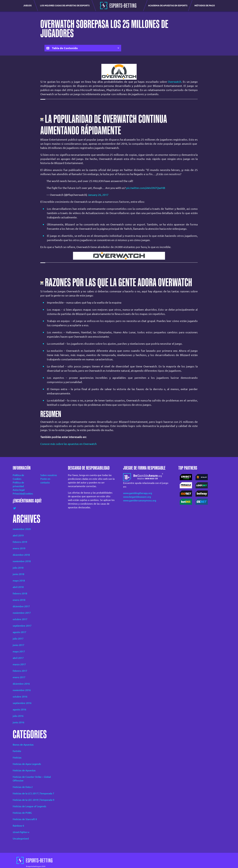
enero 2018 (19, 600)
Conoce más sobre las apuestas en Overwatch (68, 444)
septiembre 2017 (22, 626)
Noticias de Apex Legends (27, 764)
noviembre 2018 (22, 561)
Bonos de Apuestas (23, 745)
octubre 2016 (20, 697)
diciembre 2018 (21, 555)
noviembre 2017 (22, 613)
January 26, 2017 (98, 195)
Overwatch (175, 82)
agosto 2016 (19, 709)
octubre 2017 (20, 619)
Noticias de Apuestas (24, 770)
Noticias (17, 758)
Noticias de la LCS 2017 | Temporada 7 (33, 793)
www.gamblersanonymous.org (140, 500)
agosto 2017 (19, 632)
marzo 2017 (19, 664)
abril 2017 (18, 658)
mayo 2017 (19, 651)
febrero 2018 (20, 593)
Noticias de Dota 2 (23, 787)
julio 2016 (18, 716)
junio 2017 (18, 645)
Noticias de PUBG (22, 813)
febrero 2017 (20, 671)
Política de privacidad (18, 484)
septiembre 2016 (22, 703)
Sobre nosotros (49, 475)
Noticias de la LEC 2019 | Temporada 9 (34, 800)
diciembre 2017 (21, 606)
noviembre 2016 (22, 690)
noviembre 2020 (22, 529)
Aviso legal (19, 490)
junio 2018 (18, 574)
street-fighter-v (21, 832)
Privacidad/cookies (22, 494)
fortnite (17, 751)
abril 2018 (18, 587)
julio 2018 (18, 568)
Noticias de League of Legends (29, 806)
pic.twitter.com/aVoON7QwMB (146, 188)
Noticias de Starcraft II (25, 819)
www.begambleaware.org (137, 497)
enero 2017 (19, 677)
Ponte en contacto (45, 481)
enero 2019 (19, 548)
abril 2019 (18, 535)
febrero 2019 (20, 542)
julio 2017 (18, 639)
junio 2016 (18, 722)
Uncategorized (21, 839)
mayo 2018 (19, 581)
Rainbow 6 (18, 826)
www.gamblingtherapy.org (138, 493)
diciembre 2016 (21, 684)
